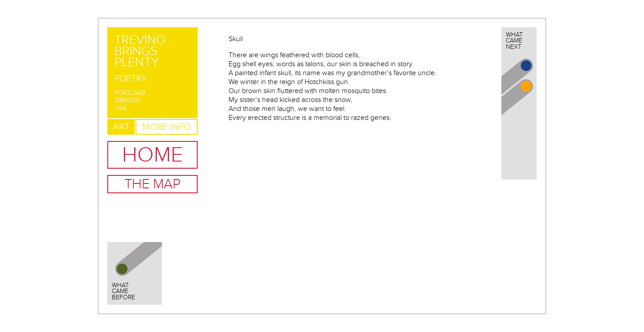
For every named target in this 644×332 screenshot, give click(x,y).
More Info (167, 127)
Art (121, 127)
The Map (153, 184)
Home (153, 155)
